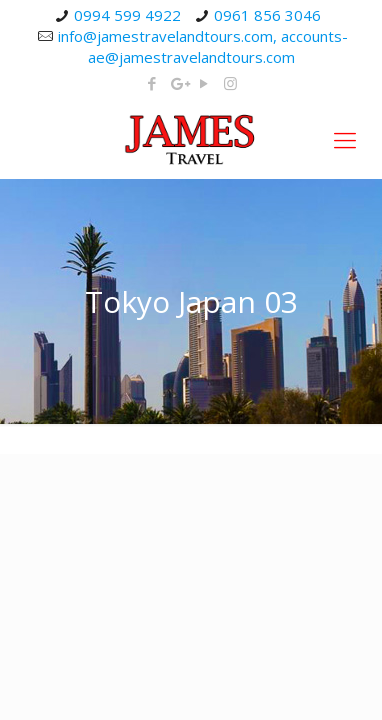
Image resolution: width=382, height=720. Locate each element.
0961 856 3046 (267, 15)
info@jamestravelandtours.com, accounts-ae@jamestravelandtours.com (203, 46)
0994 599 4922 (127, 15)
